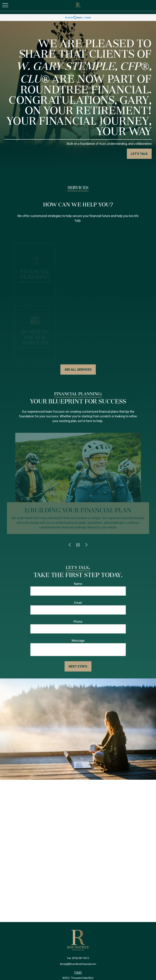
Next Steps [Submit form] (78, 666)
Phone (78, 622)
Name (78, 584)
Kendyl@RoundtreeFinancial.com (78, 964)
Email (78, 603)
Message (78, 641)
